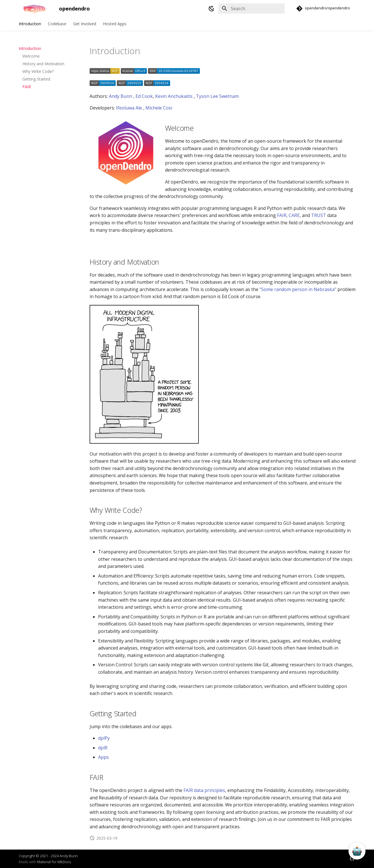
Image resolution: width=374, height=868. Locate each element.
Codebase (57, 24)
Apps (103, 757)
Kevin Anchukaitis (174, 96)
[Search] (252, 9)
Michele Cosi (159, 108)
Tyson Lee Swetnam (217, 96)
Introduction (30, 24)
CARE (294, 215)
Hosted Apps (115, 24)
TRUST (319, 215)
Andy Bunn (121, 96)
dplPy (104, 738)
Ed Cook (144, 96)
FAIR (282, 215)
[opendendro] (34, 8)
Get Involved (85, 24)
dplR (103, 748)
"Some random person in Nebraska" (298, 289)
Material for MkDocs (54, 862)
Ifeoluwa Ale (129, 108)
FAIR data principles (204, 790)
